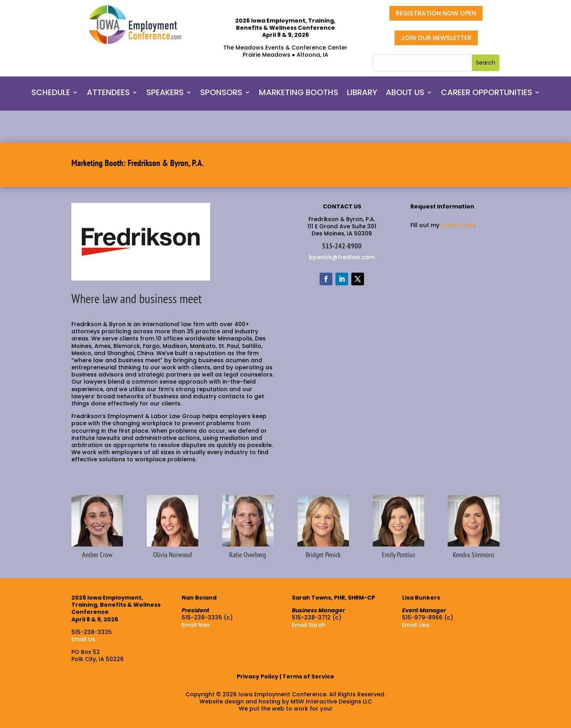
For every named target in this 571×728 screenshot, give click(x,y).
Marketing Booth (97, 163)
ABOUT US (405, 94)
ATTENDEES (108, 94)
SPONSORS (221, 94)
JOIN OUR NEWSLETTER (436, 38)
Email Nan (196, 625)
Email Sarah (309, 625)
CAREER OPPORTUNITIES (487, 94)
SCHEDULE (51, 94)
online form (458, 225)
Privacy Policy (258, 676)
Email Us (83, 639)
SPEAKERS (165, 94)
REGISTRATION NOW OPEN (436, 13)
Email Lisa (416, 625)
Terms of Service (308, 676)
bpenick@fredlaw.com (342, 257)
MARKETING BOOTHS (299, 94)
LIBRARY (362, 94)
